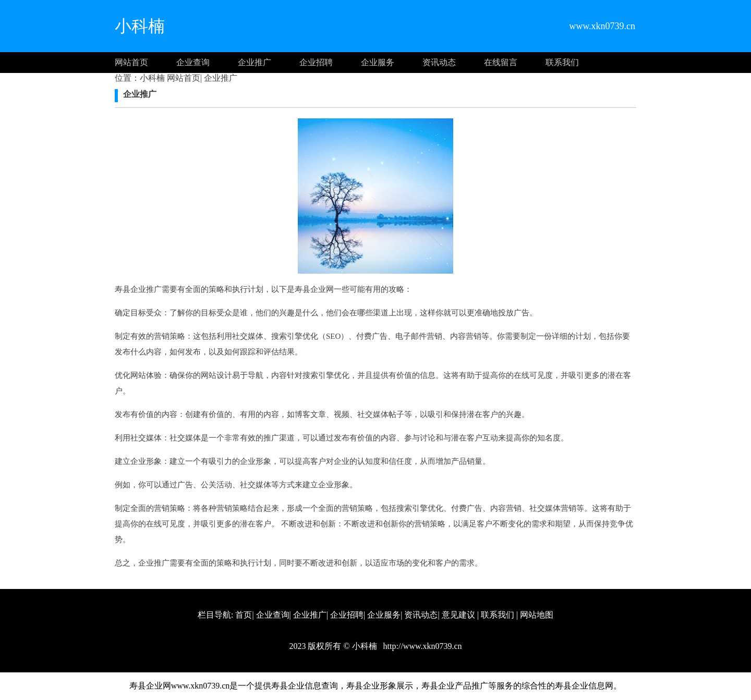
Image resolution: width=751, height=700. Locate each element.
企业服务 (378, 62)
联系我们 (562, 62)
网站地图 (537, 615)
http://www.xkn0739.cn (422, 646)
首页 (244, 615)
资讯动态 (439, 62)
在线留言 (501, 62)
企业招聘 (316, 62)
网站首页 (131, 62)
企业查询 (193, 62)
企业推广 (255, 62)
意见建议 (458, 615)
